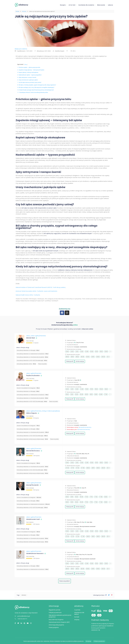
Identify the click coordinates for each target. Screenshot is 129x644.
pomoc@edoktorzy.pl (22, 616)
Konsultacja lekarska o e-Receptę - (28, 350)
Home (17, 11)
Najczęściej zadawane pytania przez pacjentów (60, 616)
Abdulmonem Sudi (33, 519)
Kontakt (77, 617)
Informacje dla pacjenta (56, 625)
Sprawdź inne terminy (85, 427)
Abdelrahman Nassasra (35, 553)
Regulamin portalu (55, 610)
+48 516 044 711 (21, 619)
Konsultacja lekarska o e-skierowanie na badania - (33, 354)
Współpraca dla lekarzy (79, 613)
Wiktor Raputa (31, 413)
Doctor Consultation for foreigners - (28, 388)
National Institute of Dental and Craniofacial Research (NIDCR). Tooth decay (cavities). (41, 287)
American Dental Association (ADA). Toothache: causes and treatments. (37, 291)
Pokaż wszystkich (65, 581)
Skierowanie (101, 5)
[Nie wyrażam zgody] (127, 641)
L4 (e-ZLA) (72, 5)
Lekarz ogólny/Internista (38, 336)
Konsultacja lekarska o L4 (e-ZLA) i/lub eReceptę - (32, 361)
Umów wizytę (80, 361)
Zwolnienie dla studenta (86, 5)
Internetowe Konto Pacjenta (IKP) (59, 622)
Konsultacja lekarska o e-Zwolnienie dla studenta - (32, 357)
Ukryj (26, 65)
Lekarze (110, 5)
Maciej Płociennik (32, 485)
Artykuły (24, 11)
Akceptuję (88, 641)
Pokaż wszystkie (42, 364)
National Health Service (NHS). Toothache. (28, 295)
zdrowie (24, 595)
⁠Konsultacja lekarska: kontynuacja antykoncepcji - (32, 439)
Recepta (63, 5)
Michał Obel (31, 338)
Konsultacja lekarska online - (26, 364)
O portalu (77, 610)
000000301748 (96, 630)
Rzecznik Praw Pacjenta (56, 620)
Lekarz (28, 336)
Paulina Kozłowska (33, 376)
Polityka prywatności (55, 613)
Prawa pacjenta (54, 627)
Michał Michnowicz (33, 451)
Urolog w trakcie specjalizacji (51, 411)
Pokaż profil (70, 361)
